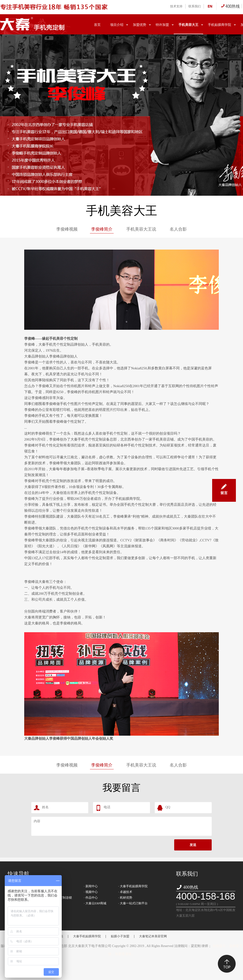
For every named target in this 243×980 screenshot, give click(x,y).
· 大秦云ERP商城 (95, 903)
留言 (224, 487)
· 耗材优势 (125, 898)
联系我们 (195, 6)
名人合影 (178, 229)
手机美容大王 (188, 25)
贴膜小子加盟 (120, 936)
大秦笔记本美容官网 (153, 936)
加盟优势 (140, 25)
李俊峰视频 (67, 229)
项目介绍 (117, 25)
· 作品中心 (91, 898)
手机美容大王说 (141, 229)
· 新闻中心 (91, 886)
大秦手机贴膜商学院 (87, 936)
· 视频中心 (91, 892)
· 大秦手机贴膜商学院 (133, 886)
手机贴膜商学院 (220, 25)
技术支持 (176, 6)
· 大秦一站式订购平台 (133, 903)
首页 (97, 25)
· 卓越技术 (125, 892)
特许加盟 (162, 25)
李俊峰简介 (102, 229)
